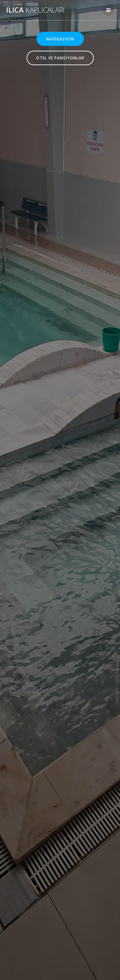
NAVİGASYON (60, 39)
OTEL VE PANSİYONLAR (60, 58)
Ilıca (35, 10)
